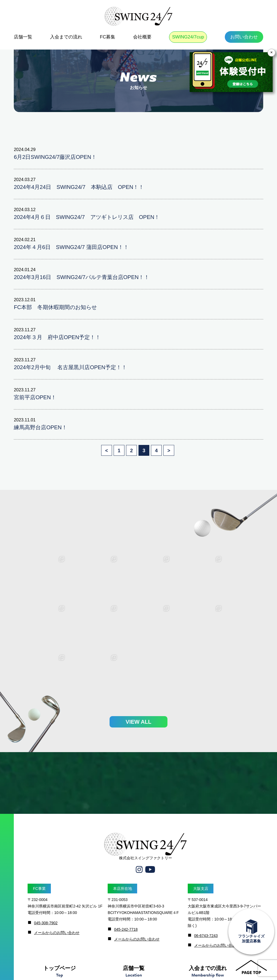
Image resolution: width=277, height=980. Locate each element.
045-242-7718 (126, 880)
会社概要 (142, 37)
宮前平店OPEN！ (35, 397)
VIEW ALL (139, 672)
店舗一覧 (23, 37)
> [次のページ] (169, 451)
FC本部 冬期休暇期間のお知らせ (55, 307)
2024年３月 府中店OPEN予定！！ (57, 337)
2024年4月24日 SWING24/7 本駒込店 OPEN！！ (79, 187)
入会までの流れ (66, 37)
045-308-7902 (46, 873)
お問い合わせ (244, 37)
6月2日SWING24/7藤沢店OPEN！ (55, 157)
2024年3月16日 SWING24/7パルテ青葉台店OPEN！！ (82, 277)
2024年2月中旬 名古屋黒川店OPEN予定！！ (70, 367)
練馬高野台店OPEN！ (40, 427)
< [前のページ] (107, 451)
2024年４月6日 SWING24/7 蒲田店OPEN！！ (71, 247)
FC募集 (108, 37)
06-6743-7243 (206, 886)
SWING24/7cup (188, 37)
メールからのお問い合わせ (57, 883)
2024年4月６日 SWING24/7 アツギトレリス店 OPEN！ (87, 217)
